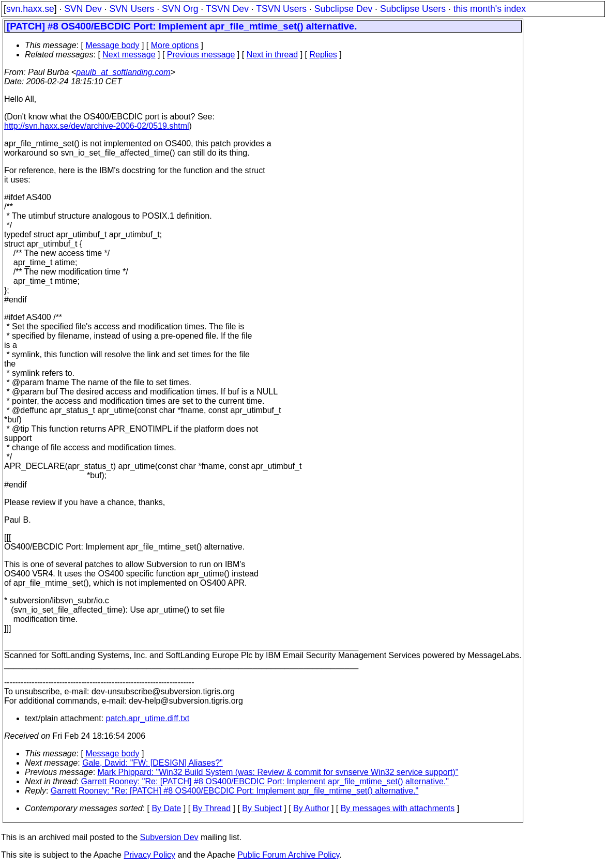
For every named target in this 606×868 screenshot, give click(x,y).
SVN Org (180, 9)
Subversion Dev (169, 837)
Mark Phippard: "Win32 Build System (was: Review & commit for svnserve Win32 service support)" (278, 772)
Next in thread (272, 55)
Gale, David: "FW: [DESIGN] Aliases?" (153, 763)
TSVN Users (281, 9)
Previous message (201, 55)
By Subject (262, 808)
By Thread (212, 808)
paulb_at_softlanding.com (123, 72)
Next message (129, 55)
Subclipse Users (413, 9)
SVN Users (132, 9)
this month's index (490, 9)
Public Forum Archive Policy (288, 855)
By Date (166, 808)
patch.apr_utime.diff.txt (148, 718)
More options (175, 45)
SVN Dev (83, 9)
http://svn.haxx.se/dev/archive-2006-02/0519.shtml (97, 126)
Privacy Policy (149, 855)
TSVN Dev (227, 9)
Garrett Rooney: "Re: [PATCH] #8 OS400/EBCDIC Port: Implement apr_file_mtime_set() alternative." (265, 781)
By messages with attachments (398, 808)
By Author (311, 808)
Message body (112, 45)
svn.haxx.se (30, 9)
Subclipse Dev (343, 9)
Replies (323, 55)
